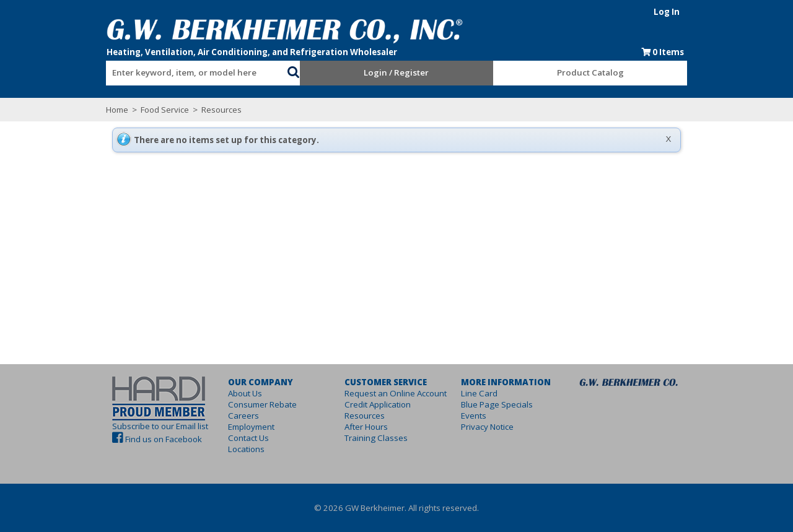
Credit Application (369, 404)
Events (482, 416)
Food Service (121, 110)
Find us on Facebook (120, 439)
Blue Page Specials (506, 404)
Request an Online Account (387, 393)
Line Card (488, 393)
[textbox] (161, 73)
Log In (711, 12)
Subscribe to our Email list (116, 426)
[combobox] (167, 70)
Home (73, 110)
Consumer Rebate (236, 404)
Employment (225, 427)
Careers (217, 416)
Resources (177, 110)
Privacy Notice (496, 427)
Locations (220, 449)
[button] (279, 71)
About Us (219, 393)
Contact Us (222, 438)
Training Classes (367, 438)
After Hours (357, 427)
